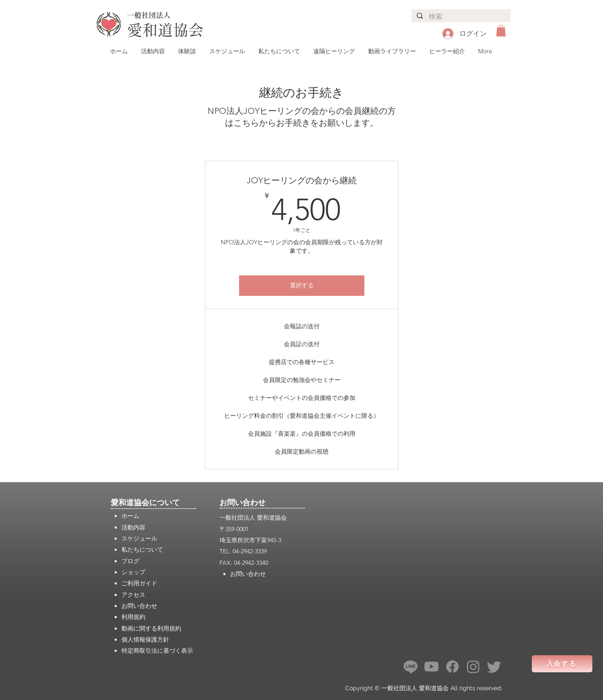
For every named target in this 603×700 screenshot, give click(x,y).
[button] (501, 30)
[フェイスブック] (452, 667)
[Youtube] (431, 667)
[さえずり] (494, 667)
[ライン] (411, 667)
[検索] (461, 17)
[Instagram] (473, 667)
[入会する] (562, 664)
